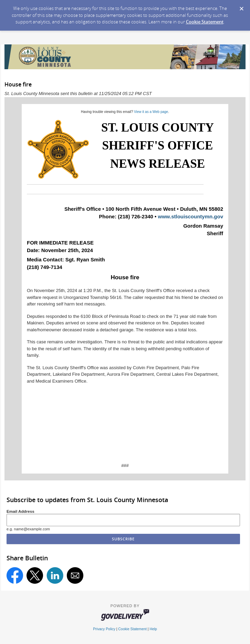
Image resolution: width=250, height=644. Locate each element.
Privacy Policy (104, 629)
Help (153, 629)
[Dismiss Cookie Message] (241, 7)
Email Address (20, 511)
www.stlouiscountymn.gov (191, 216)
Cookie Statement (205, 22)
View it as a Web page (151, 112)
